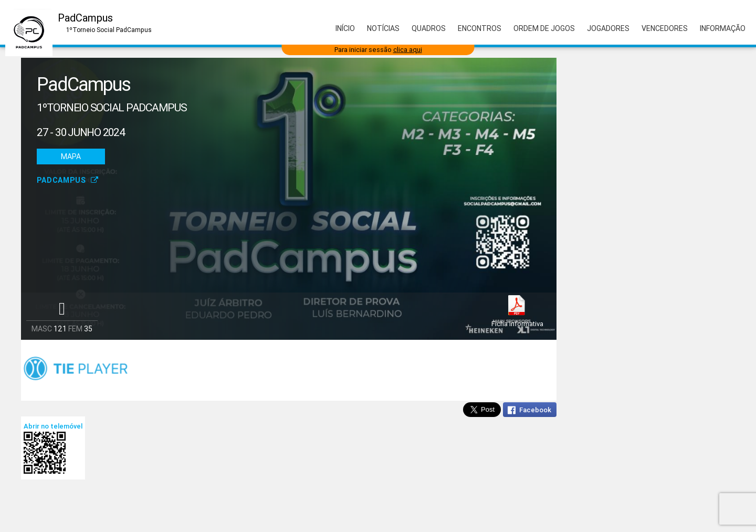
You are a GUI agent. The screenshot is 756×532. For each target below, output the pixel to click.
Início (345, 28)
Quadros (429, 28)
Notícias (383, 28)
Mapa (71, 157)
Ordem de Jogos (544, 28)
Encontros (480, 28)
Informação (723, 28)
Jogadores (608, 28)
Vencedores (665, 28)
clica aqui (408, 50)
